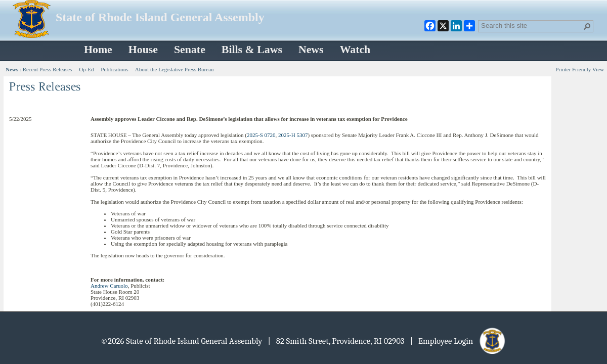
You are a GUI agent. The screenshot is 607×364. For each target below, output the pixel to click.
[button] (587, 26)
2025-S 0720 (261, 135)
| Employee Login (459, 341)
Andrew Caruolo (109, 286)
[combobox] (532, 25)
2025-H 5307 (293, 135)
